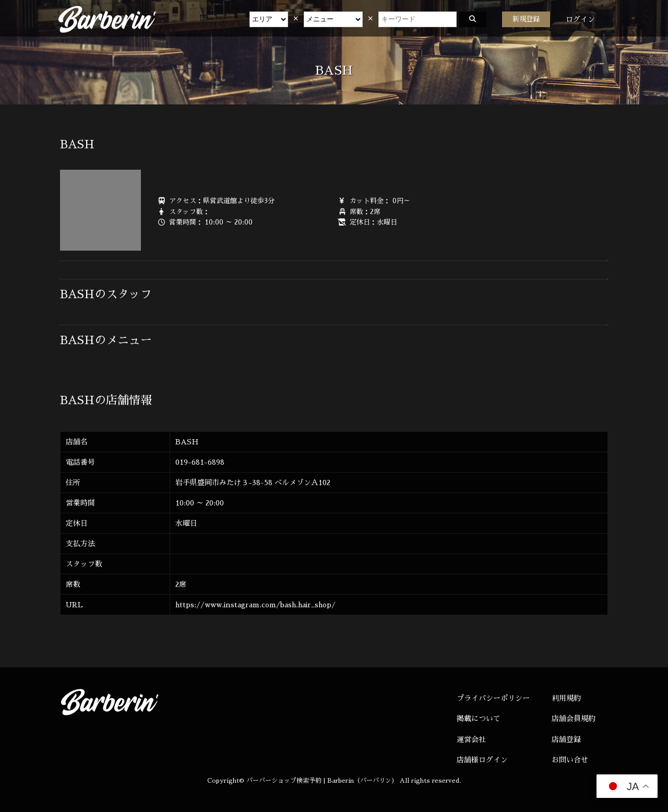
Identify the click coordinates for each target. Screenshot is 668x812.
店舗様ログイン (482, 760)
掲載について (479, 719)
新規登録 (526, 19)
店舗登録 (566, 739)
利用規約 (566, 698)
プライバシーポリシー (493, 698)
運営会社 (471, 739)
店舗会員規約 (574, 719)
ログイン (580, 19)
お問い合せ (570, 760)
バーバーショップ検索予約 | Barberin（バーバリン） (322, 781)
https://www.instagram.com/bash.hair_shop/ (255, 605)
